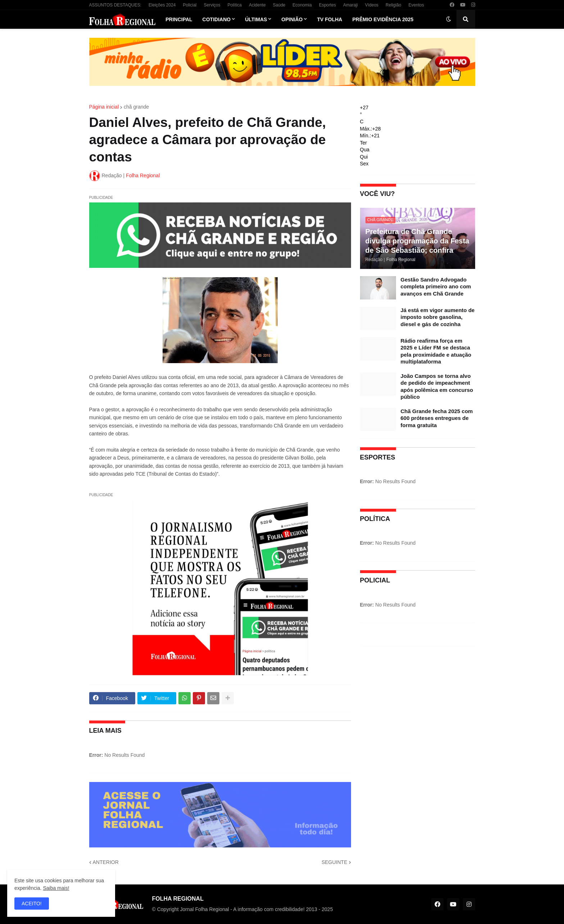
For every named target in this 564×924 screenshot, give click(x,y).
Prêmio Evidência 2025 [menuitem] (383, 19)
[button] (449, 19)
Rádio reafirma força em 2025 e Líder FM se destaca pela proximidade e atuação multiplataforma (436, 351)
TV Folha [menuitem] (329, 19)
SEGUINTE (335, 862)
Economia (302, 5)
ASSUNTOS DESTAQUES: (115, 5)
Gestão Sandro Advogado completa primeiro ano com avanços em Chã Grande (436, 287)
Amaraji (351, 5)
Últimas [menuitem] (256, 19)
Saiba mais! (56, 888)
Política (235, 5)
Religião (393, 5)
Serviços (212, 5)
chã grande (136, 107)
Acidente (257, 5)
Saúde (279, 5)
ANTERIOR (106, 862)
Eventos (416, 5)
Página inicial (104, 107)
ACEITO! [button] (32, 904)
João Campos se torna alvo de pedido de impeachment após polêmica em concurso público (437, 386)
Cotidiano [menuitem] (217, 19)
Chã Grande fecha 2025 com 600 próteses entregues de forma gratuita (437, 418)
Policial (190, 5)
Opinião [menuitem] (292, 19)
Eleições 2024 (162, 5)
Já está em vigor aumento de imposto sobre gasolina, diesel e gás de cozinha (438, 317)
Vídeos (372, 5)
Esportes (328, 5)
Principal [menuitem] (179, 19)
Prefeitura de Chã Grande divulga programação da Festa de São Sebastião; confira (417, 241)
